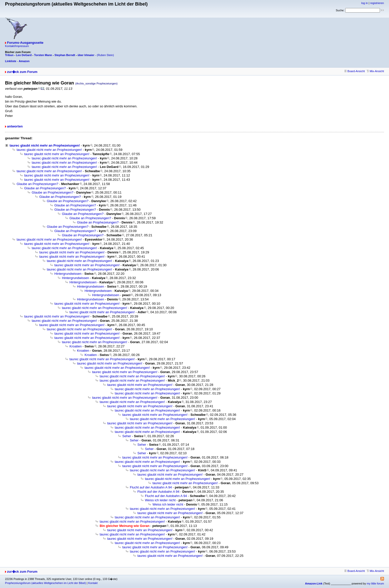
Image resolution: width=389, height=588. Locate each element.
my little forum (375, 583)
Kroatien (75, 346)
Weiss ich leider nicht (160, 500)
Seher (127, 436)
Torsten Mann (43, 55)
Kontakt (93, 583)
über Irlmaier (86, 55)
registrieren (377, 3)
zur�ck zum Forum (22, 72)
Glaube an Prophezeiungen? (37, 184)
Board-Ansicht (355, 71)
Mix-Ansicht (375, 71)
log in (365, 3)
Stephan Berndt (65, 55)
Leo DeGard (24, 55)
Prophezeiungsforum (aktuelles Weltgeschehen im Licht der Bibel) (45, 583)
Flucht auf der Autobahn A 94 (151, 487)
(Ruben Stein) (105, 55)
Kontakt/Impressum (17, 46)
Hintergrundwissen (68, 274)
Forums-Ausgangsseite (25, 43)
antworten (15, 126)
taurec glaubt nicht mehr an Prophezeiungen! (45, 145)
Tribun (9, 55)
